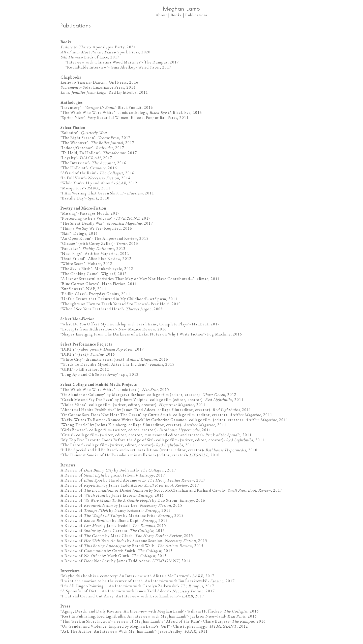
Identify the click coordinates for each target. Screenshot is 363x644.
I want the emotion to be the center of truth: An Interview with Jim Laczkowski (134, 581)
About (161, 15)
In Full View (73, 178)
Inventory (71, 107)
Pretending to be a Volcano (87, 218)
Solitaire (70, 133)
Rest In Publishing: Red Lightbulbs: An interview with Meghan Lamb (124, 616)
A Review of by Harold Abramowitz (103, 480)
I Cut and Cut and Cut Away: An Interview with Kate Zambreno (120, 596)
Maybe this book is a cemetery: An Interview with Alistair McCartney (125, 576)
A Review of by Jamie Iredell (95, 526)
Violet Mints (74, 405)
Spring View (73, 117)
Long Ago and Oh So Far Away (90, 374)
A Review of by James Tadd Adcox (101, 485)
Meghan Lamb (182, 9)
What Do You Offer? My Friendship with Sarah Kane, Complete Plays (125, 324)
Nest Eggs (71, 253)
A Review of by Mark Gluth (97, 536)
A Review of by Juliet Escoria (98, 495)
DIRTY (68, 349)
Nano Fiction (114, 284)
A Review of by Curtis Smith (98, 551)
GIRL (67, 369)
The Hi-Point (74, 168)
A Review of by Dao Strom (119, 500)
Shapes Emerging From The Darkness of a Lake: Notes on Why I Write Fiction (133, 334)
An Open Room (76, 238)
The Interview (75, 163)
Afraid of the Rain (79, 173)
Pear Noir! (160, 304)
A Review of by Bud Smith (99, 470)
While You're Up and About (87, 183)
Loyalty (69, 158)
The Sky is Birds (76, 269)
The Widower (74, 143)
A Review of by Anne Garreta (94, 531)
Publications (196, 15)
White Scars (73, 264)
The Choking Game (80, 274)
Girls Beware (74, 430)
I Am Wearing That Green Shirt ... (93, 193)
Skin (66, 233)
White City (72, 359)
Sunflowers (72, 289)
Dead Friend (73, 259)
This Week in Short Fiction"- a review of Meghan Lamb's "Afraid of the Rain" (131, 621)
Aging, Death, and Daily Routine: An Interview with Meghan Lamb (123, 611)
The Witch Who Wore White (88, 112)
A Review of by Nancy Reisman (102, 510)
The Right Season (78, 138)
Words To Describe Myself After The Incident (104, 364)
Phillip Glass (73, 294)
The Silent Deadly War (82, 223)
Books (176, 15)
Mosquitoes (73, 188)
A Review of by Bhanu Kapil (100, 520)
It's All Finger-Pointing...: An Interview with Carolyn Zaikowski (119, 586)
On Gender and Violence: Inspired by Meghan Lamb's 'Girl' (116, 626)
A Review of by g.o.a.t (91, 475)
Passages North (94, 213)
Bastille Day (73, 198)
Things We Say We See (82, 228)
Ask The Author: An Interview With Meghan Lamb (108, 631)
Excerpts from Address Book (88, 329)
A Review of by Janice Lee (99, 505)
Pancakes (70, 248)
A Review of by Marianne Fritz (108, 515)
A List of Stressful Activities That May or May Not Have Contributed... (128, 279)
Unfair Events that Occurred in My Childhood (104, 299)
